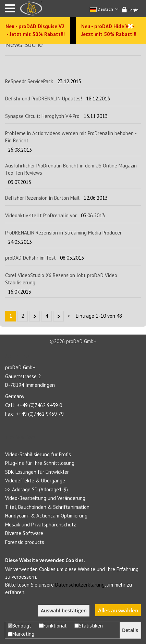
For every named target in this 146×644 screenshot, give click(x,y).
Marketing (21, 634)
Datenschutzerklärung (80, 585)
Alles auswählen (118, 610)
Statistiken (89, 626)
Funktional (53, 626)
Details (130, 630)
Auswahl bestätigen (64, 611)
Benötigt (20, 626)
